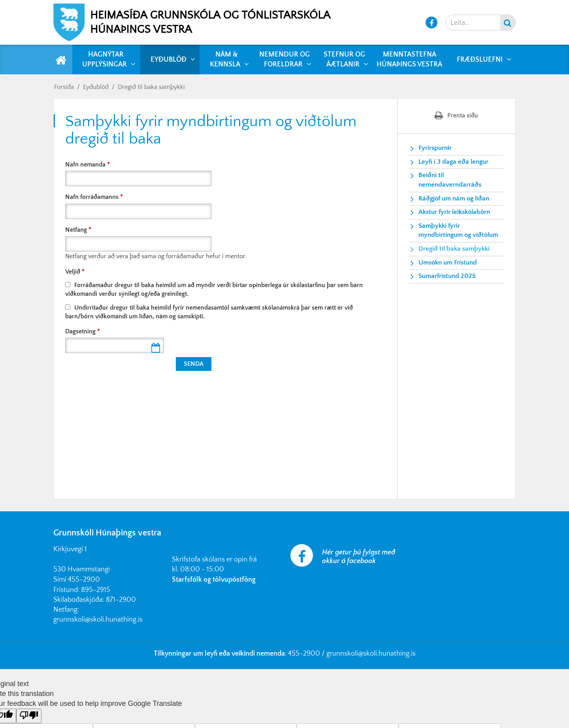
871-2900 (121, 600)
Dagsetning (80, 331)
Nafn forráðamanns (92, 197)
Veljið (73, 272)
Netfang (76, 230)
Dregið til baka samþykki (151, 87)
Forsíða (64, 87)
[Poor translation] (29, 716)
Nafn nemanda (85, 165)
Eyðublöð (96, 87)
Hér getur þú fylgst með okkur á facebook (359, 557)
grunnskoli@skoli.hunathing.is (98, 620)
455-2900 (84, 580)
